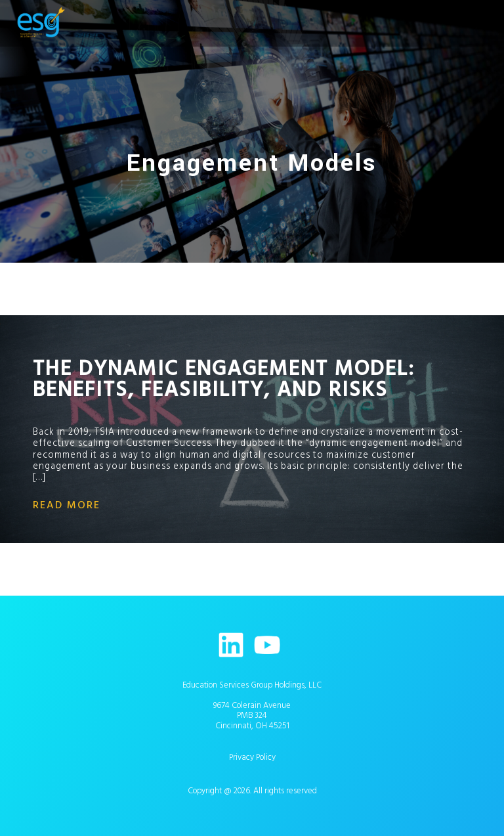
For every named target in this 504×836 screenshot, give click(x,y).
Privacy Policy (252, 757)
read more (67, 505)
